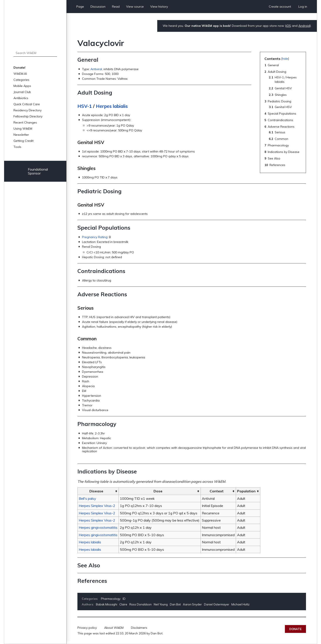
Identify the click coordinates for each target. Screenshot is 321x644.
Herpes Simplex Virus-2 (97, 506)
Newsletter (21, 135)
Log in (303, 7)
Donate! (19, 68)
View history (159, 7)
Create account (280, 7)
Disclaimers (139, 628)
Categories (21, 80)
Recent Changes (25, 122)
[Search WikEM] (35, 53)
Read (116, 7)
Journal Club (22, 92)
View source (135, 7)
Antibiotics (21, 98)
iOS (288, 26)
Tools (17, 147)
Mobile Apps (22, 86)
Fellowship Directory (28, 116)
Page (80, 7)
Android (304, 26)
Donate (295, 629)
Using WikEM (23, 129)
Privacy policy (87, 628)
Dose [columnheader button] (158, 491)
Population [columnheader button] (246, 491)
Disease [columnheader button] (96, 491)
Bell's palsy (87, 498)
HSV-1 (85, 106)
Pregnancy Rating (95, 237)
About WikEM (114, 628)
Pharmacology (111, 599)
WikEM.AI (20, 74)
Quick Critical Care (27, 104)
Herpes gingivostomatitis (98, 527)
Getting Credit (23, 141)
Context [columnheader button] (217, 491)
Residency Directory (28, 110)
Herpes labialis (112, 106)
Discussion (98, 7)
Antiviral (96, 69)
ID (124, 599)
